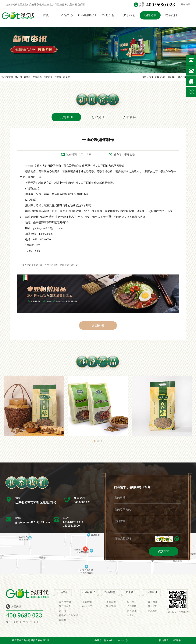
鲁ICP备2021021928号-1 (117, 640)
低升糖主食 (65, 606)
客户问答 (111, 606)
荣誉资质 (132, 611)
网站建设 (164, 640)
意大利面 (37, 77)
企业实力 (132, 615)
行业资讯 (98, 117)
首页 (46, 15)
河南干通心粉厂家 (69, 265)
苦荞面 (58, 77)
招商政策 (111, 602)
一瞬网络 (176, 640)
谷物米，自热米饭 (68, 615)
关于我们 (129, 15)
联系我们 (171, 15)
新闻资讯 (150, 15)
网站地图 (186, 4)
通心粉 (19, 77)
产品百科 (130, 117)
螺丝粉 (27, 77)
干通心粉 (30, 166)
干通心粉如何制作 (185, 77)
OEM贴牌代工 (88, 15)
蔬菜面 (67, 77)
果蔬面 (62, 620)
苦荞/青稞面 (65, 602)
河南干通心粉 (51, 265)
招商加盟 (109, 15)
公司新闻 (170, 77)
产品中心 (67, 15)
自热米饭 (48, 77)
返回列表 (98, 326)
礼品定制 (87, 602)
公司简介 (132, 602)
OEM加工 (87, 606)
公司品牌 (132, 606)
